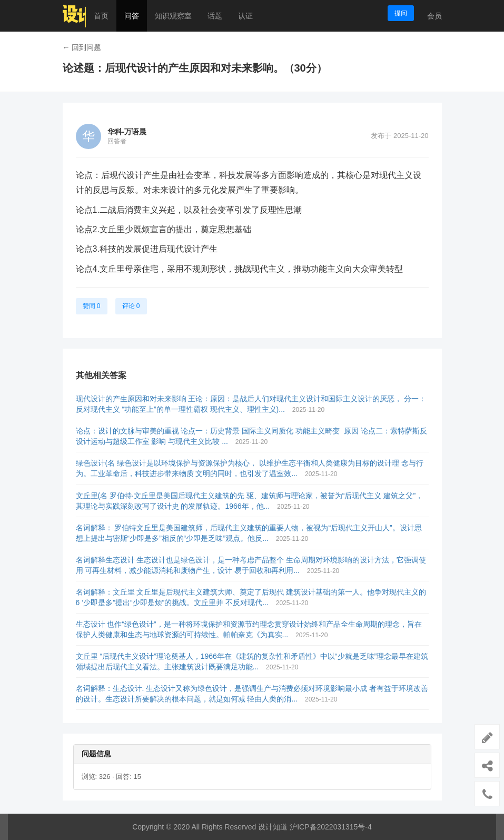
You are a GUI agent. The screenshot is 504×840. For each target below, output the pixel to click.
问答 (132, 16)
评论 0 (131, 306)
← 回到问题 (82, 47)
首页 (101, 16)
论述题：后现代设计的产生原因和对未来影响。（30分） (195, 68)
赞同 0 (92, 306)
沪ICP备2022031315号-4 (331, 827)
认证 (245, 16)
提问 (401, 13)
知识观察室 (173, 16)
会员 (434, 16)
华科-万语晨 (127, 132)
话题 (215, 16)
